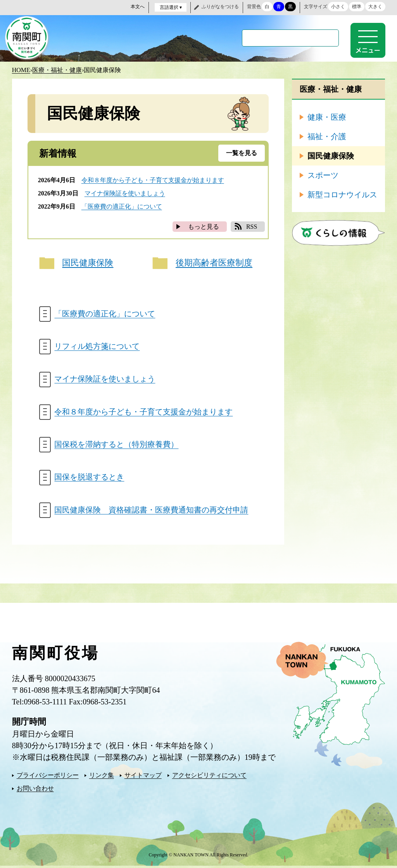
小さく (338, 7)
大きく (375, 7)
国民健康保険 (88, 263)
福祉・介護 (327, 136)
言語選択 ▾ (171, 7)
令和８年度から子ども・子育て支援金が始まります (153, 180)
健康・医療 (327, 117)
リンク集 (102, 777)
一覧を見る (242, 153)
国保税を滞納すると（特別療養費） (117, 446)
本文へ (138, 7)
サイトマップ (143, 777)
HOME (21, 70)
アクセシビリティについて (209, 777)
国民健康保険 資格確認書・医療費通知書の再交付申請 (152, 512)
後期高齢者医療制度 (214, 263)
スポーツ (323, 175)
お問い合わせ (35, 790)
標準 (357, 7)
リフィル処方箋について (97, 347)
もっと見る (204, 226)
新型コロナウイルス (342, 194)
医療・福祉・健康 (57, 70)
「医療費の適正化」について (122, 206)
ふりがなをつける (220, 7)
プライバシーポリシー (48, 777)
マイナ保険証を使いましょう (125, 193)
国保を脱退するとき (90, 479)
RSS (252, 226)
